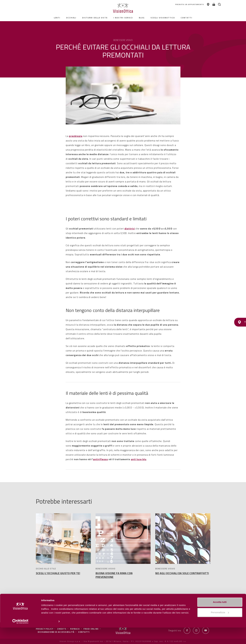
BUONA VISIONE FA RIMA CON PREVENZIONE (114, 575)
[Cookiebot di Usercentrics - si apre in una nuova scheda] (20, 638)
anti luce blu (139, 459)
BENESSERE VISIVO (105, 569)
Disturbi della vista (95, 18)
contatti (187, 18)
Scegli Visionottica (163, 18)
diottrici (130, 229)
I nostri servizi (123, 18)
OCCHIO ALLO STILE (46, 569)
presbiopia (76, 136)
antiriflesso (101, 459)
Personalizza (48, 638)
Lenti (57, 18)
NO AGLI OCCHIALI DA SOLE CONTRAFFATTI (182, 573)
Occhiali (71, 18)
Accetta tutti (220, 619)
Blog (142, 18)
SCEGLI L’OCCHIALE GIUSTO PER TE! (58, 573)
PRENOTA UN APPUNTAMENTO (178, 5)
